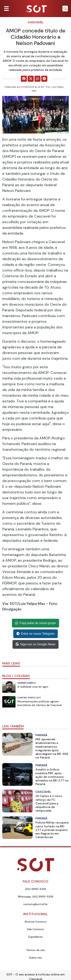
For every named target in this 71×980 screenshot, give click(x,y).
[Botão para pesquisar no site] (65, 9)
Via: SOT (10, 604)
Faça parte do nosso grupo (35, 623)
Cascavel (36, 22)
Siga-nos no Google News (36, 644)
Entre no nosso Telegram (36, 634)
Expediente (35, 937)
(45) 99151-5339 (36, 889)
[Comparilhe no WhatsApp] (37, 79)
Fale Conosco (35, 929)
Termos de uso (35, 950)
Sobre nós (35, 958)
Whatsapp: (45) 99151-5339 (35, 897)
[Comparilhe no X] (31, 79)
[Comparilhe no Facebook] (24, 79)
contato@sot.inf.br (35, 904)
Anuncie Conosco (36, 922)
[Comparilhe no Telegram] (44, 79)
